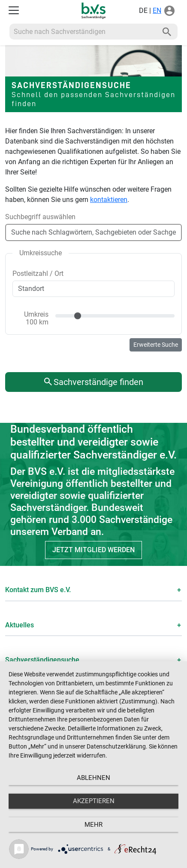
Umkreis (36, 318)
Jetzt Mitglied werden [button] (93, 550)
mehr (93, 825)
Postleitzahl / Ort (38, 274)
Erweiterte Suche (156, 345)
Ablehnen (93, 778)
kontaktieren (109, 200)
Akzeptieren (94, 801)
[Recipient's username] (83, 32)
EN (157, 11)
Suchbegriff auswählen (40, 217)
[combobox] (93, 226)
